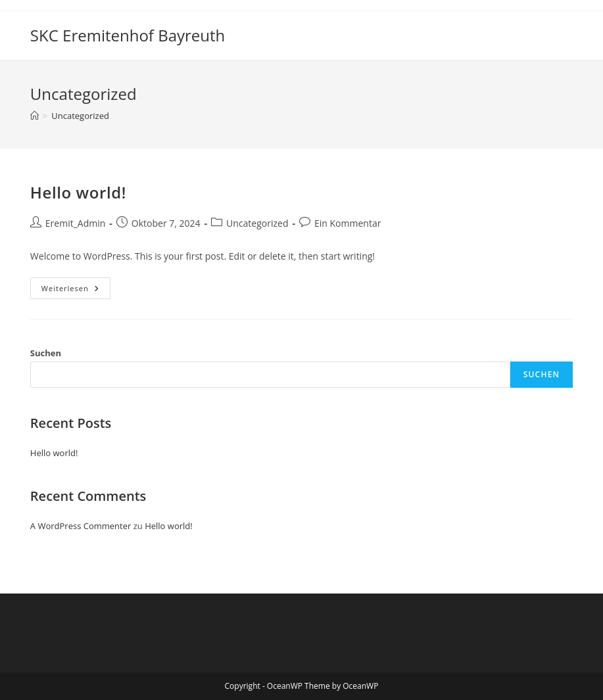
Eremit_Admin (75, 223)
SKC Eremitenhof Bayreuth (128, 35)
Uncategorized (80, 116)
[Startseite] (35, 116)
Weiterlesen (76, 291)
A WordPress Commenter (81, 526)
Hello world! (78, 192)
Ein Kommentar (348, 223)
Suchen (46, 353)
